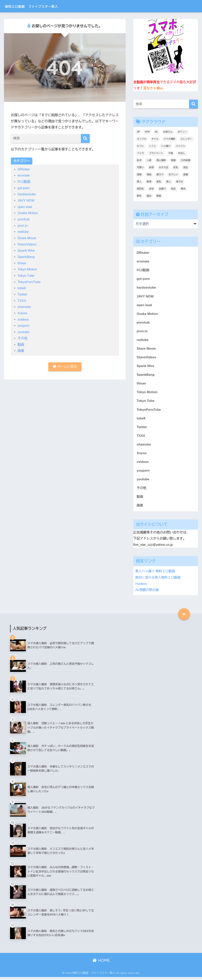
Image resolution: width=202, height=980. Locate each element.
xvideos (23, 318)
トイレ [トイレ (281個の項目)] (152, 146)
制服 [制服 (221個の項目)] (173, 160)
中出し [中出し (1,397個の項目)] (182, 153)
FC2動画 (24, 182)
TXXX (22, 299)
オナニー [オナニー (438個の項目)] (182, 132)
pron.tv (23, 225)
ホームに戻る (65, 365)
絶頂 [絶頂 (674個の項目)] (149, 182)
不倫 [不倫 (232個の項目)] (171, 153)
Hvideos (141, 587)
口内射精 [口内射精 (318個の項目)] (185, 160)
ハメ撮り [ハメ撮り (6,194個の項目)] (166, 146)
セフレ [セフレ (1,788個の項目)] (140, 146)
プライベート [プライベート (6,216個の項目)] (156, 153)
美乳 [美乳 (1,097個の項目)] (159, 182)
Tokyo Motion (28, 268)
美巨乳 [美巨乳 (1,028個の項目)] (140, 189)
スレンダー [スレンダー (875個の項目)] (186, 139)
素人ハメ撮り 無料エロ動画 (156, 575)
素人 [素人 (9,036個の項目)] (139, 182)
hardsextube (27, 194)
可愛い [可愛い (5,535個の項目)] (140, 167)
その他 (23, 337)
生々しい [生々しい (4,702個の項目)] (173, 175)
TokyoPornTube (29, 281)
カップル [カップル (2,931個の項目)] (142, 139)
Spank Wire (26, 250)
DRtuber (24, 169)
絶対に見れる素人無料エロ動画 (159, 581)
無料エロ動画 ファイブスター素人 (43, 6)
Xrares (22, 312)
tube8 (22, 287)
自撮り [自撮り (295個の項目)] (162, 189)
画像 (21, 349)
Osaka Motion (28, 213)
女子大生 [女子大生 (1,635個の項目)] (164, 167)
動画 (21, 343)
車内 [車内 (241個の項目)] (183, 189)
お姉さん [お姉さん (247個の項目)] (168, 132)
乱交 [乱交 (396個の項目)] (139, 160)
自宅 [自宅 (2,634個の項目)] (151, 189)
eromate (24, 175)
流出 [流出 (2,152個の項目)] (185, 167)
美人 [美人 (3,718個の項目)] (169, 182)
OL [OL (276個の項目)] (156, 132)
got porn (24, 188)
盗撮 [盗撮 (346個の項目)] (185, 175)
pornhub (24, 219)
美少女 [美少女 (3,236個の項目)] (180, 182)
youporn (24, 324)
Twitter (22, 293)
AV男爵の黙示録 (147, 593)
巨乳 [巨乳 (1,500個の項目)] (176, 167)
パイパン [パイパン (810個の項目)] (180, 146)
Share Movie (27, 237)
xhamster (24, 305)
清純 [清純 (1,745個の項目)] (149, 175)
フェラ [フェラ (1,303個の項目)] (140, 153)
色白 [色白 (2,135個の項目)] (173, 189)
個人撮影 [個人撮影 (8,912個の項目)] (161, 160)
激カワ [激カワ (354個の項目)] (160, 175)
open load (25, 206)
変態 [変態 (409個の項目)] (151, 167)
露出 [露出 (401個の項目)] (149, 196)
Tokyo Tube (26, 274)
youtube (24, 330)
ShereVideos (27, 244)
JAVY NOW (26, 200)
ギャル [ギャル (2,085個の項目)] (155, 139)
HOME (101, 963)
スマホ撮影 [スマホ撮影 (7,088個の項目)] (169, 139)
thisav (22, 262)
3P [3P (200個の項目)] (138, 132)
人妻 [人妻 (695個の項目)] (149, 160)
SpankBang (26, 256)
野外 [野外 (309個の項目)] (139, 196)
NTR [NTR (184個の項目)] (147, 132)
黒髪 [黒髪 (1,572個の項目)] (159, 196)
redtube (23, 231)
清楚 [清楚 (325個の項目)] (139, 175)
